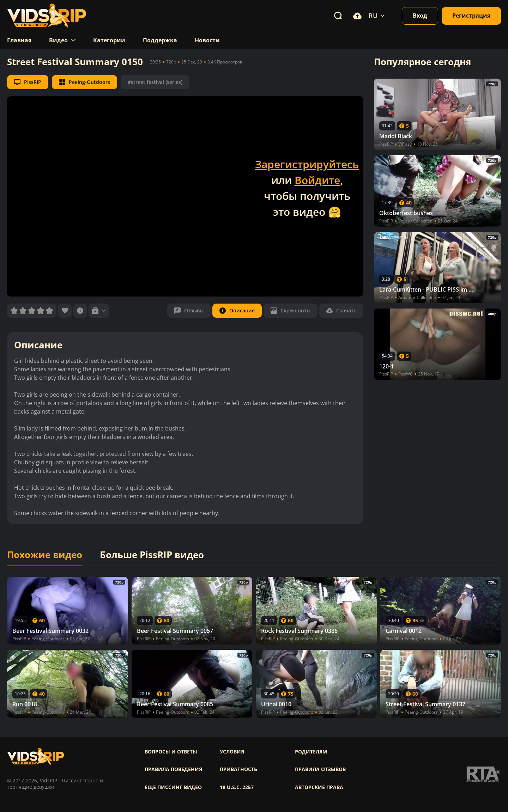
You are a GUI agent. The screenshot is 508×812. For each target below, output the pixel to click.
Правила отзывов (320, 769)
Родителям (311, 752)
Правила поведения (173, 769)
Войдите (317, 180)
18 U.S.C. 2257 (237, 787)
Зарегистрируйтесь (307, 164)
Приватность (238, 769)
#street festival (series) (155, 82)
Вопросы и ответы (171, 752)
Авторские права (319, 787)
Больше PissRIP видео (152, 555)
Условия (232, 752)
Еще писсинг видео (173, 787)
